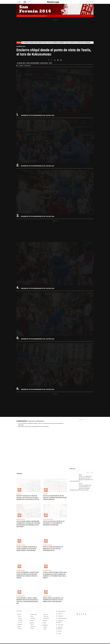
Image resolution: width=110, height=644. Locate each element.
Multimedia (45, 626)
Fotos (36, 16)
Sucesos (20, 619)
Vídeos (40, 16)
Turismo (60, 632)
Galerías (19, 474)
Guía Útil (32, 16)
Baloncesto (33, 627)
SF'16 (18, 16)
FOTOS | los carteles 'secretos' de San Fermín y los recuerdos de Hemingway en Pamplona (54, 524)
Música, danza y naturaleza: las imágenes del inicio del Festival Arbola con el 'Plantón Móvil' (53, 600)
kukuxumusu (27, 66)
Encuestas (33, 619)
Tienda (59, 634)
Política (20, 617)
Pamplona (20, 625)
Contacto (60, 614)
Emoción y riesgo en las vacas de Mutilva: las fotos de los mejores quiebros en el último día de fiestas (28, 498)
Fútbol (32, 625)
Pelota (32, 629)
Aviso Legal (60, 625)
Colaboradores (34, 615)
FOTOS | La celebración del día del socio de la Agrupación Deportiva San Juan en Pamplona (55, 498)
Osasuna (32, 621)
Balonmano (46, 615)
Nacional (45, 621)
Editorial (20, 629)
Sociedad (20, 622)
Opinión (19, 627)
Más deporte (46, 619)
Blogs (32, 617)
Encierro (23, 16)
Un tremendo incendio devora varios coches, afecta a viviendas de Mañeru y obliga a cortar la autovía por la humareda (56, 43)
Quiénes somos (61, 612)
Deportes (32, 623)
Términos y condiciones (36, 421)
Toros (27, 16)
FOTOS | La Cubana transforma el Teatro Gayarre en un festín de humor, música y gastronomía (27, 549)
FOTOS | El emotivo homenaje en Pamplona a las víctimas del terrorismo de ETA (53, 549)
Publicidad (60, 616)
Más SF (45, 16)
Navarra (19, 615)
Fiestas (80, 475)
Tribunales (20, 621)
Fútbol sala (46, 617)
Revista (44, 623)
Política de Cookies (62, 619)
